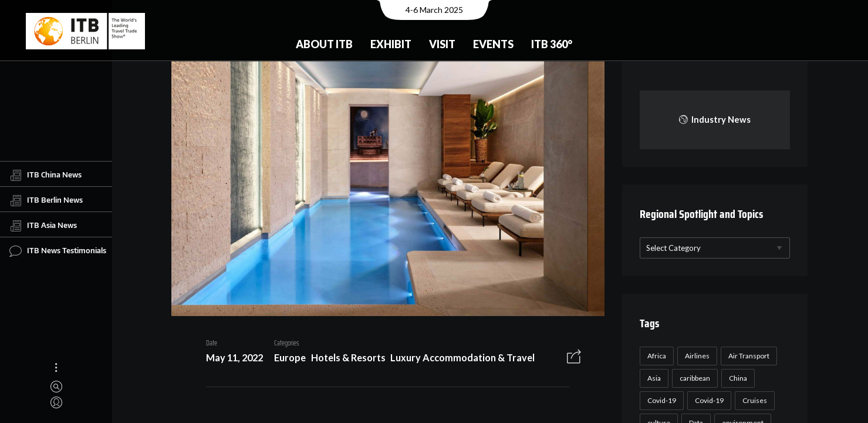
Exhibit (391, 44)
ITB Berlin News (46, 200)
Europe (286, 359)
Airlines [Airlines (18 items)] (695, 356)
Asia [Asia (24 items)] (652, 378)
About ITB (324, 44)
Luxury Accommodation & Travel (458, 359)
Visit (442, 44)
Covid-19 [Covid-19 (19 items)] (707, 400)
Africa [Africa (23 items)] (655, 356)
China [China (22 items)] (736, 378)
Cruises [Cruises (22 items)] (753, 400)
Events (493, 44)
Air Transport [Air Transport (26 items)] (747, 356)
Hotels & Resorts (344, 359)
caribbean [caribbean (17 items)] (693, 378)
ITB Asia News (43, 226)
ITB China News (45, 175)
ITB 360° (552, 44)
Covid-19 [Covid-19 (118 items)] (660, 400)
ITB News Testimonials (58, 251)
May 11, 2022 (230, 359)
